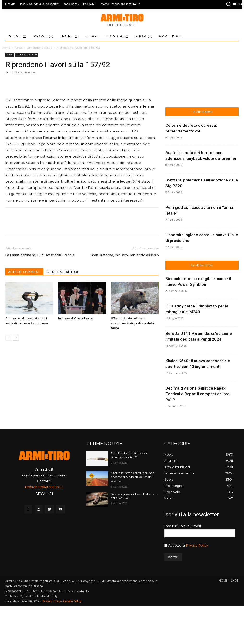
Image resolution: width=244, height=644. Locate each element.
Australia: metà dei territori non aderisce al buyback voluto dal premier (133, 477)
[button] (214, 4)
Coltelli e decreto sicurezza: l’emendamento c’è (129, 455)
